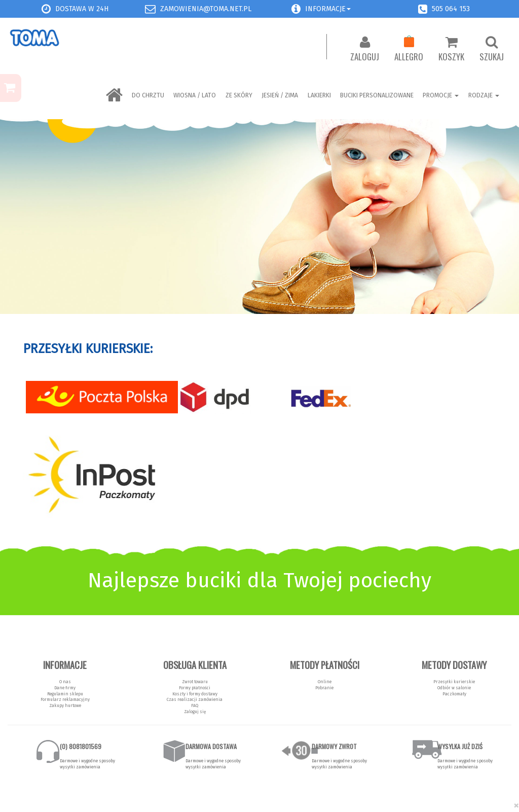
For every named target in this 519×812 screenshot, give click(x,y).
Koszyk (451, 49)
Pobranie (324, 688)
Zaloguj (365, 49)
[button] (296, 9)
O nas (65, 682)
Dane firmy (65, 688)
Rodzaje (484, 95)
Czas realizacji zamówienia (195, 699)
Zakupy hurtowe (65, 705)
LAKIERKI (319, 95)
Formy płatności (195, 688)
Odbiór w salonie (454, 688)
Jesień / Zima (280, 95)
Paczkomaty (454, 694)
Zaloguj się (195, 712)
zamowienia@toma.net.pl (206, 9)
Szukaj (492, 49)
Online (325, 682)
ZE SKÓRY (239, 95)
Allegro (409, 49)
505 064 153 (451, 9)
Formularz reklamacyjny (65, 699)
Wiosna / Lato (195, 95)
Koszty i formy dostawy (195, 694)
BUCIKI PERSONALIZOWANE (377, 95)
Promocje (441, 95)
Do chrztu (148, 95)
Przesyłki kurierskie (454, 682)
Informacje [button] (328, 9)
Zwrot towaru (195, 682)
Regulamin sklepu (65, 694)
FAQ (195, 705)
